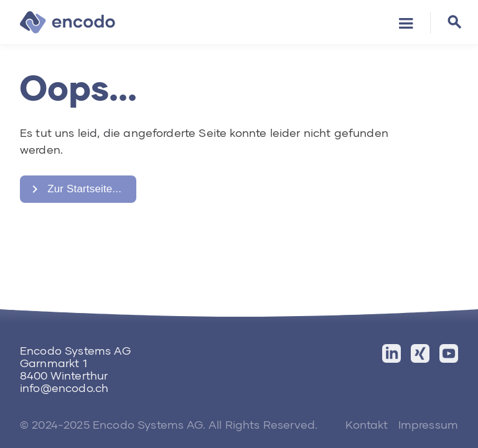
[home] (68, 22)
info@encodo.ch (64, 388)
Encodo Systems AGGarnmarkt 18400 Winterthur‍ (75, 363)
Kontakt (367, 424)
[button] (406, 22)
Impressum (428, 424)
